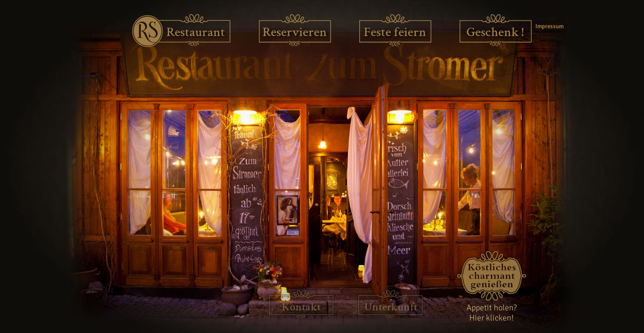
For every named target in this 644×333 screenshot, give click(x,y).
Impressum (548, 26)
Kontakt (301, 307)
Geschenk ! (495, 32)
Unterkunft (391, 307)
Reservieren (295, 32)
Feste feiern (395, 32)
